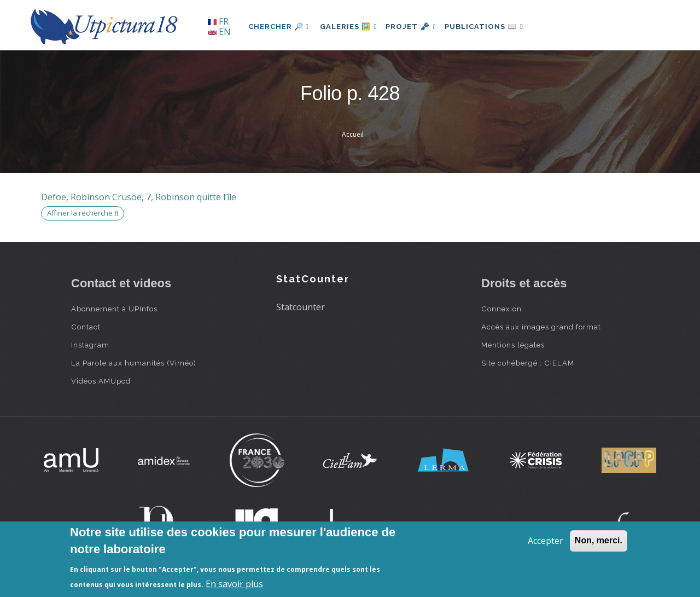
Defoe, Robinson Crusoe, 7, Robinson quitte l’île (139, 197)
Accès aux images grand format (541, 327)
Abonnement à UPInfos (114, 309)
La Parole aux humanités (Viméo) (134, 363)
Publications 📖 (495, 27)
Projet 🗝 (418, 27)
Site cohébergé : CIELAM (528, 363)
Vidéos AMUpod (101, 381)
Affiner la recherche (83, 213)
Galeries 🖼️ (351, 27)
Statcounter (301, 307)
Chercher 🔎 (279, 27)
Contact (86, 327)
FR (218, 21)
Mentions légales (513, 345)
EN (219, 32)
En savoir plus (234, 584)
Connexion (501, 309)
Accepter (546, 541)
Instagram (90, 345)
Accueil (353, 134)
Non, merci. (599, 540)
